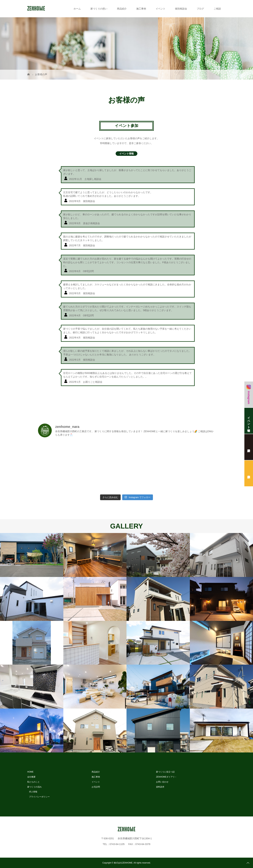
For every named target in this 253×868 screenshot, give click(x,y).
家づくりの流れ (35, 787)
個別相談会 (181, 9)
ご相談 (217, 9)
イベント (160, 9)
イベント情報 (126, 154)
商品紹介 (122, 9)
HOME (30, 772)
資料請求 (160, 787)
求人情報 (33, 792)
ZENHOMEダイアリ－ (166, 777)
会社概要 (31, 777)
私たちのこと (33, 782)
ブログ (200, 9)
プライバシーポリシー (39, 797)
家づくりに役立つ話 (165, 772)
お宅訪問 (96, 787)
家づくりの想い (99, 9)
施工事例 (141, 9)
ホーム (77, 9)
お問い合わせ (162, 782)
